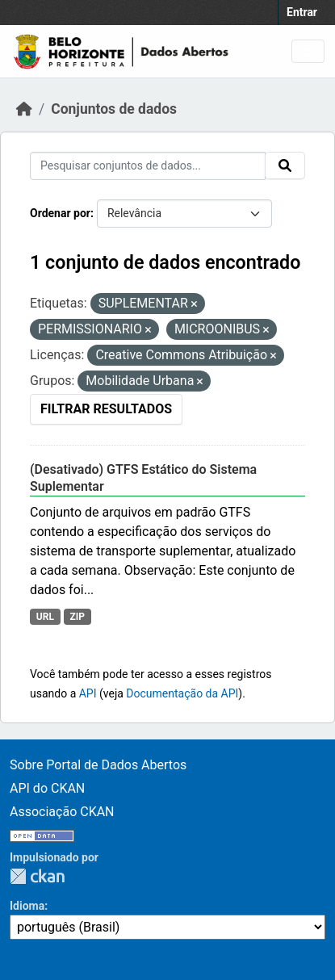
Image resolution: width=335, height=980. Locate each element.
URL (45, 617)
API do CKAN (47, 788)
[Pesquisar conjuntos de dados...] (148, 166)
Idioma (27, 906)
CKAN (37, 876)
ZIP (77, 617)
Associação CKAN (62, 812)
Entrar (302, 12)
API (88, 693)
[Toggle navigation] (308, 51)
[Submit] (285, 165)
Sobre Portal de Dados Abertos (98, 765)
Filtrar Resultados (106, 409)
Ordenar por (60, 213)
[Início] (24, 109)
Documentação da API (182, 693)
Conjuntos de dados (114, 109)
